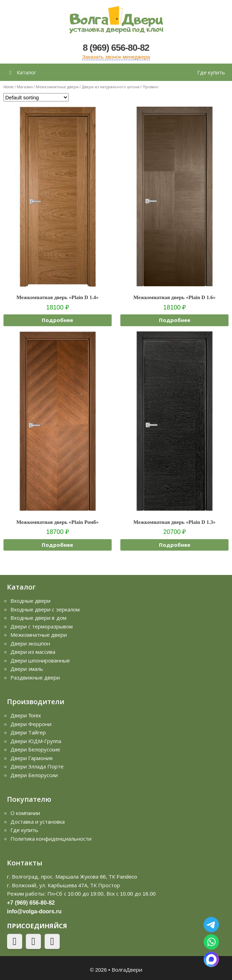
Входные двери (30, 601)
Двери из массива (33, 652)
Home (9, 87)
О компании (25, 813)
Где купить (211, 72)
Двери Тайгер (28, 732)
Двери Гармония (31, 758)
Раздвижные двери (35, 677)
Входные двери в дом (38, 618)
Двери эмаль (27, 669)
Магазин (25, 87)
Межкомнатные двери (57, 87)
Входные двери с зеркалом (45, 609)
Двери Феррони (31, 724)
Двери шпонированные (40, 660)
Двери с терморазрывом (42, 626)
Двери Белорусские (35, 749)
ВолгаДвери (127, 970)
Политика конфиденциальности (51, 839)
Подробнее (57, 320)
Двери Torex (26, 715)
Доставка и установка (38, 822)
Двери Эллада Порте (37, 766)
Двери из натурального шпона (111, 87)
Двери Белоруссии (34, 775)
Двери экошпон (30, 643)
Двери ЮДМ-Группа (36, 741)
